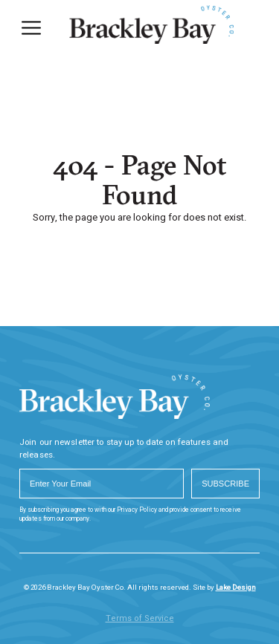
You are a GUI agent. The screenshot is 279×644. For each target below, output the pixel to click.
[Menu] (31, 28)
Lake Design (236, 588)
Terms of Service (140, 618)
